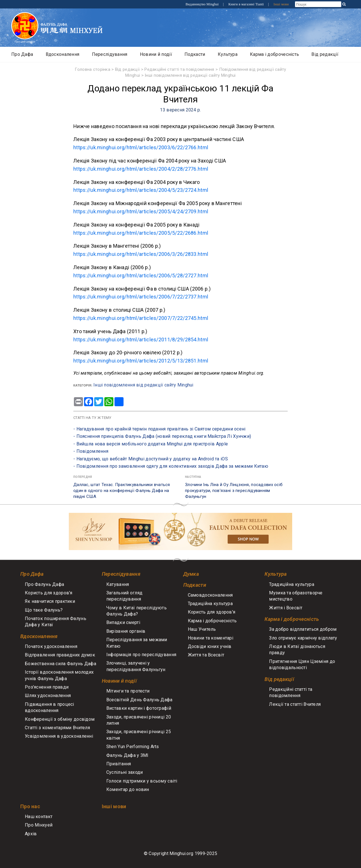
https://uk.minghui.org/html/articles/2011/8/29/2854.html (141, 339)
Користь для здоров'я (49, 593)
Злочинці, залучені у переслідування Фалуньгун (136, 666)
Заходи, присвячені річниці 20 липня (139, 720)
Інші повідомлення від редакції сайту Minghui (190, 75)
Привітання (119, 764)
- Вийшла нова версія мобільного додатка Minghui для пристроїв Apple (151, 444)
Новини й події (156, 54)
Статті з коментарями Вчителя (57, 728)
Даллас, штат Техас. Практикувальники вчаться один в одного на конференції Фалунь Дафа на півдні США (122, 491)
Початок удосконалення (51, 646)
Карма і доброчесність (274, 54)
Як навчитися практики (50, 601)
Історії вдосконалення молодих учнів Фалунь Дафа (59, 675)
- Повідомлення (91, 451)
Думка (191, 574)
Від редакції (325, 54)
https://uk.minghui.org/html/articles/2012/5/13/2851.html (141, 361)
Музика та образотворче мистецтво (296, 596)
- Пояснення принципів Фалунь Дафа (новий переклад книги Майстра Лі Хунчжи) (162, 436)
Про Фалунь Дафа (44, 584)
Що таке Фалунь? (44, 610)
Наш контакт (39, 817)
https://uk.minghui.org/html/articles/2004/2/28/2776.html (141, 169)
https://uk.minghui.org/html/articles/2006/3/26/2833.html (141, 254)
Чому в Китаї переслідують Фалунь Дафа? (137, 611)
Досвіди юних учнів (210, 646)
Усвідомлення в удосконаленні (59, 736)
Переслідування (110, 54)
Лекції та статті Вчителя (295, 704)
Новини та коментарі (211, 638)
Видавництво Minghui (203, 4)
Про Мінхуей (39, 825)
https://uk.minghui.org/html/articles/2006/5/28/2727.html (141, 275)
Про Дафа (22, 54)
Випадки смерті (123, 622)
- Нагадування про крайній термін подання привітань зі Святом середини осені (159, 429)
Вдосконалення (63, 54)
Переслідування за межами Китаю (137, 643)
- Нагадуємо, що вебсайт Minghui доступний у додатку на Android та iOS (151, 459)
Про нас (30, 806)
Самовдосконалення (210, 595)
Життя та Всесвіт (206, 655)
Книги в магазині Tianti (247, 4)
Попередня (83, 477)
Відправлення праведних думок (60, 655)
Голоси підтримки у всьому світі (142, 781)
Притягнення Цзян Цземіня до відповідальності (302, 664)
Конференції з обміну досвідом (60, 719)
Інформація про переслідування (141, 655)
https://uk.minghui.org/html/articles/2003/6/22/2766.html (141, 147)
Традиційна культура (210, 604)
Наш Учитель (202, 629)
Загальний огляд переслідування (124, 596)
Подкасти (195, 54)
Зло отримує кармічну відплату (303, 638)
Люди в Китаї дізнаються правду (297, 650)
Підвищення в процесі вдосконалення (49, 707)
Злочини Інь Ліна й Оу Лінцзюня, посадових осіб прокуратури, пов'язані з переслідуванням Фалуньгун (234, 491)
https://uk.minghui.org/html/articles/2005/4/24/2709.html (141, 211)
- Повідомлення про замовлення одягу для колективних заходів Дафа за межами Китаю (171, 466)
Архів (31, 834)
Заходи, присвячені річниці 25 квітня (139, 735)
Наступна (193, 477)
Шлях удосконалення (48, 696)
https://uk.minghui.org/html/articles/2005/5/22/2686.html (141, 233)
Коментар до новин (128, 789)
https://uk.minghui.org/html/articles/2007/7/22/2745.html (141, 318)
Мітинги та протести (128, 691)
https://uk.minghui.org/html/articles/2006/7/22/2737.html (141, 297)
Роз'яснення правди (47, 687)
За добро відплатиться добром (303, 629)
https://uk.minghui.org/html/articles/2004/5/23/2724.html (141, 190)
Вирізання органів (126, 631)
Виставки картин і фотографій (139, 708)
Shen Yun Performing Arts (133, 747)
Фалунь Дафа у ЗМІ (127, 755)
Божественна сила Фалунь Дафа (60, 664)
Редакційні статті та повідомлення (179, 69)
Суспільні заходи (125, 772)
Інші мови (281, 4)
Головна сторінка (93, 69)
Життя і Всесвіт (286, 608)
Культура (228, 54)
